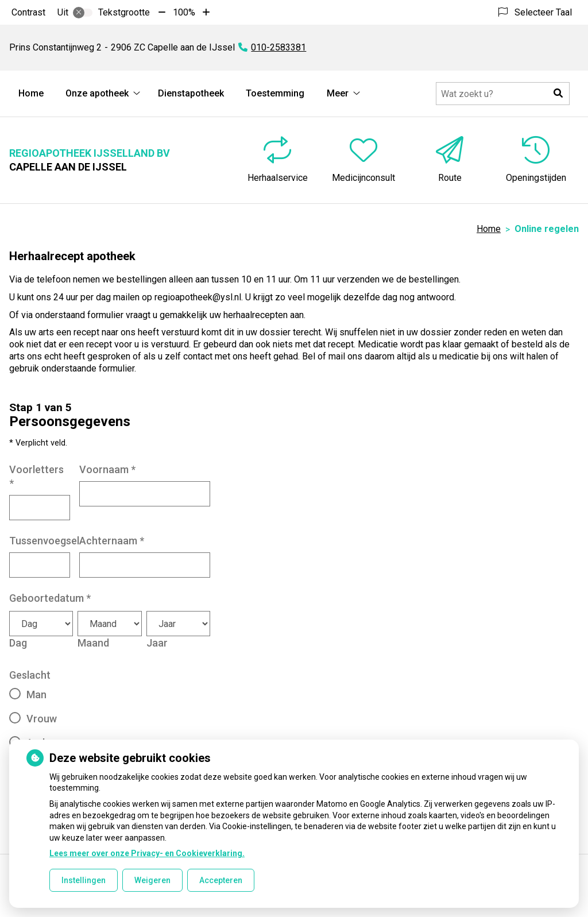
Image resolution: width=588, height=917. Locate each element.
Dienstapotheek (191, 93)
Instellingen (84, 880)
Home (31, 93)
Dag (18, 643)
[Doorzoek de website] (503, 94)
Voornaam (107, 469)
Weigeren (152, 880)
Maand (93, 643)
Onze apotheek (97, 93)
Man (36, 694)
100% (184, 12)
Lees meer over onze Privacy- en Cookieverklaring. (147, 853)
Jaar (157, 643)
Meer (338, 93)
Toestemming (275, 93)
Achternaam (112, 541)
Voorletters (36, 476)
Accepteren (221, 880)
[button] (558, 94)
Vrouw (42, 719)
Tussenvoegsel (44, 541)
